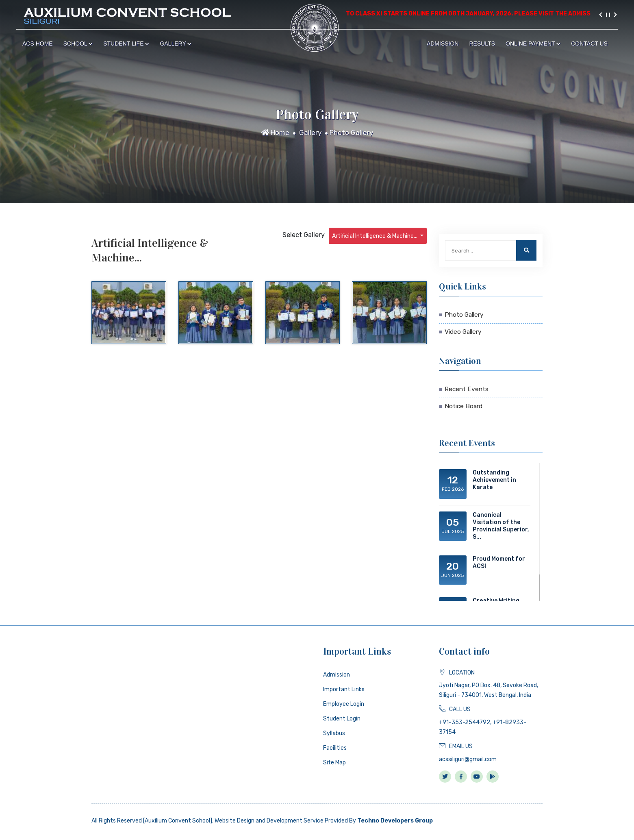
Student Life (126, 44)
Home (275, 133)
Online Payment (533, 44)
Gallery (176, 44)
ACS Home (38, 44)
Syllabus (334, 733)
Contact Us (589, 44)
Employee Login (344, 704)
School (78, 44)
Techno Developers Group (395, 821)
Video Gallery (463, 332)
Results (482, 44)
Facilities (335, 748)
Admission (443, 44)
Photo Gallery (351, 133)
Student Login (342, 719)
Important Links (344, 689)
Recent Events (467, 389)
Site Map (334, 763)
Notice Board (464, 406)
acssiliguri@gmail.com (468, 759)
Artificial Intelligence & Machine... (375, 236)
